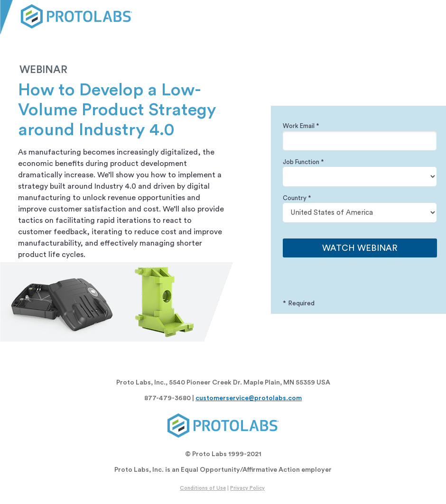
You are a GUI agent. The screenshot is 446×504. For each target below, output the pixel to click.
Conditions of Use (203, 488)
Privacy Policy (247, 488)
